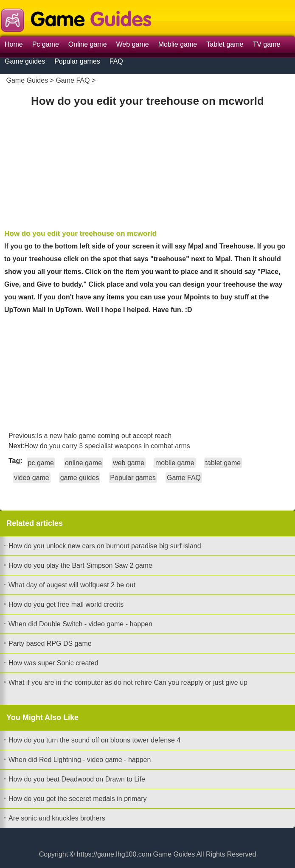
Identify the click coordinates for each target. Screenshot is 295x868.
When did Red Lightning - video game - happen (80, 760)
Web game (133, 44)
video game (32, 478)
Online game (88, 44)
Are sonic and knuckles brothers (57, 818)
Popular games (77, 61)
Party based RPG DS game (50, 643)
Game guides (25, 61)
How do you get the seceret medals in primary (77, 799)
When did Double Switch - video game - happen (80, 624)
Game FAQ (73, 80)
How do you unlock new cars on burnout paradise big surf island (105, 546)
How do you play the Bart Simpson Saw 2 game (80, 565)
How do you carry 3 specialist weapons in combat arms (107, 446)
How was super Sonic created (53, 663)
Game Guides (27, 80)
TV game (266, 44)
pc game (41, 463)
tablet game (223, 463)
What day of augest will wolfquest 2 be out (72, 585)
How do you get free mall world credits (66, 604)
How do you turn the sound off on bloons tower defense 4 (94, 740)
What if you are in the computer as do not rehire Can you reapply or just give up (128, 682)
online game (83, 463)
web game (129, 463)
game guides (80, 478)
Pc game (46, 44)
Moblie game (178, 44)
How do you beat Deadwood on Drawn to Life (77, 779)
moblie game (175, 463)
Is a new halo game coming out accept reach (104, 436)
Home (14, 44)
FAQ (116, 61)
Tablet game (225, 44)
